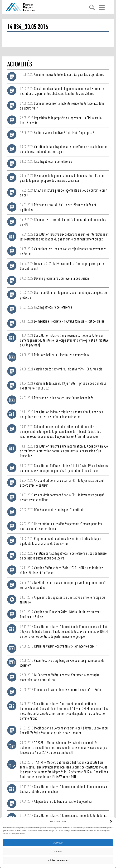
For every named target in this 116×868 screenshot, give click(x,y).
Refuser (58, 851)
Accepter (58, 843)
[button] (111, 821)
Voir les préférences (58, 860)
